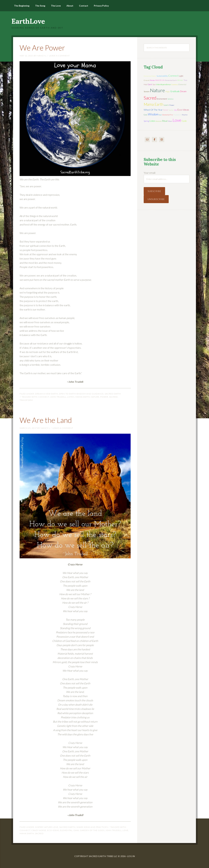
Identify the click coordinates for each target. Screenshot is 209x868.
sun (154, 84)
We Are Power (44, 47)
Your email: (150, 173)
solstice (170, 99)
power (104, 397)
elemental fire (168, 115)
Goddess (175, 84)
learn (166, 105)
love (125, 830)
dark (150, 84)
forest (166, 110)
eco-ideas (53, 830)
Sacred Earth (113, 394)
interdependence (164, 84)
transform (26, 400)
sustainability (162, 76)
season (147, 91)
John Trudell (58, 397)
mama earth (83, 397)
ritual (165, 121)
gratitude (175, 91)
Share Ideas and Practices (92, 827)
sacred (113, 397)
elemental (66, 830)
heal (146, 84)
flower (172, 105)
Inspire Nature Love (47, 827)
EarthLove (28, 21)
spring (146, 121)
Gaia (76, 830)
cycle (184, 121)
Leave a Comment (59, 56)
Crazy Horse (39, 830)
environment (162, 99)
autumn (159, 121)
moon (170, 121)
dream (183, 91)
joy (175, 110)
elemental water (150, 76)
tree (185, 80)
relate (152, 80)
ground (147, 80)
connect (44, 397)
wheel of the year (153, 110)
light (181, 76)
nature (95, 397)
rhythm (185, 115)
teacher (171, 110)
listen (71, 397)
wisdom (153, 114)
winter (180, 80)
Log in (131, 856)
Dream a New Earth (47, 394)
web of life (160, 80)
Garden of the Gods (92, 830)
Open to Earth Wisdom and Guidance (81, 394)
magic (168, 92)
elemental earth (171, 80)
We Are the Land (48, 420)
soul (160, 115)
